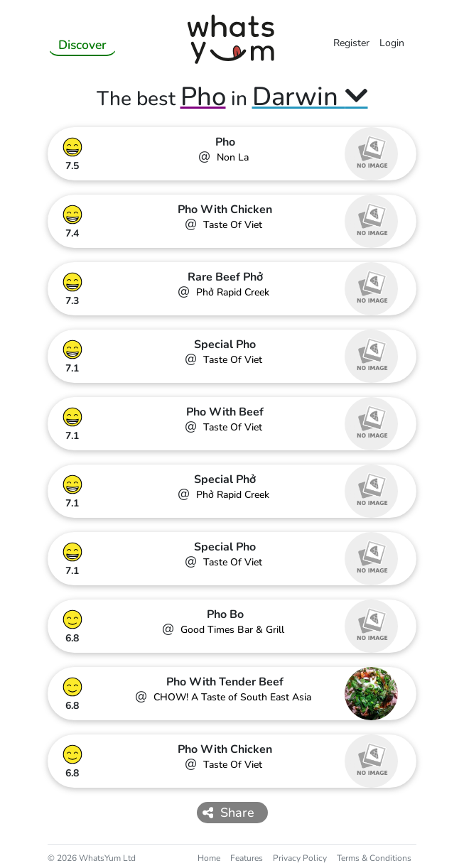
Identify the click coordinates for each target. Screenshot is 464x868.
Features (247, 858)
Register (351, 43)
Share (229, 813)
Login (392, 43)
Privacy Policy (300, 858)
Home (209, 858)
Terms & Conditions (374, 858)
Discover (82, 45)
